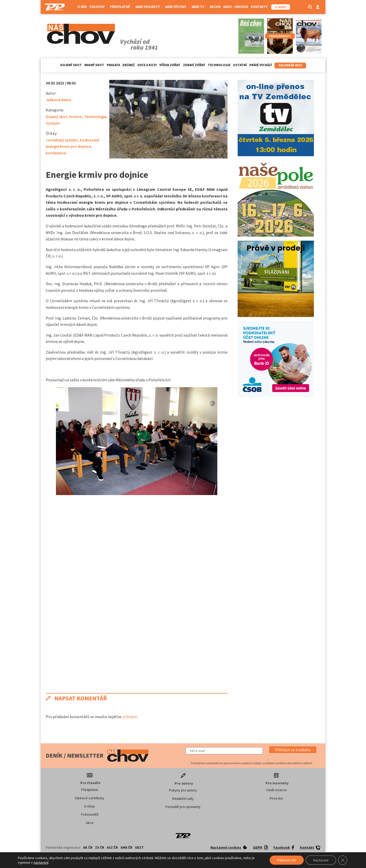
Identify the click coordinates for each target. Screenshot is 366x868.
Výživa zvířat (170, 65)
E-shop (90, 806)
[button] (293, 750)
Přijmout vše (287, 860)
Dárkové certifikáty (90, 798)
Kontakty (259, 7)
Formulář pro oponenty (183, 807)
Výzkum (53, 123)
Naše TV (199, 7)
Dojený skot (71, 65)
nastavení (41, 862)
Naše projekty (149, 7)
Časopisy (98, 7)
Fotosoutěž (90, 814)
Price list (276, 798)
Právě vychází (261, 65)
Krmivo (76, 117)
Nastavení (321, 860)
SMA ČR (126, 847)
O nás (82, 7)
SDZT (139, 847)
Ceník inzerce (276, 790)
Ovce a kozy (147, 65)
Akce (90, 823)
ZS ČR (100, 847)
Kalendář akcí (290, 65)
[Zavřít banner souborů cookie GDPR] (343, 860)
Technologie (219, 65)
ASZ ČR (112, 847)
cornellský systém (62, 140)
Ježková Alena (58, 100)
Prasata (113, 65)
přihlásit (130, 717)
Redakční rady (183, 799)
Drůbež (129, 65)
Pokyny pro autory (183, 790)
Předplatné (121, 7)
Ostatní (240, 65)
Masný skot (94, 65)
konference (56, 153)
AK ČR (88, 847)
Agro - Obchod (236, 7)
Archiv (215, 7)
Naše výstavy (177, 7)
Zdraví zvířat (194, 65)
